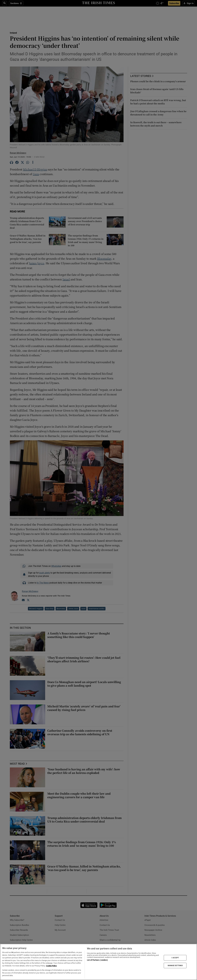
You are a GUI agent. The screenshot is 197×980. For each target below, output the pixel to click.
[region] (99, 962)
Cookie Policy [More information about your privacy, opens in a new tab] (51, 966)
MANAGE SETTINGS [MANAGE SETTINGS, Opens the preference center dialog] (175, 965)
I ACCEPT (175, 958)
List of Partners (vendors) (97, 960)
